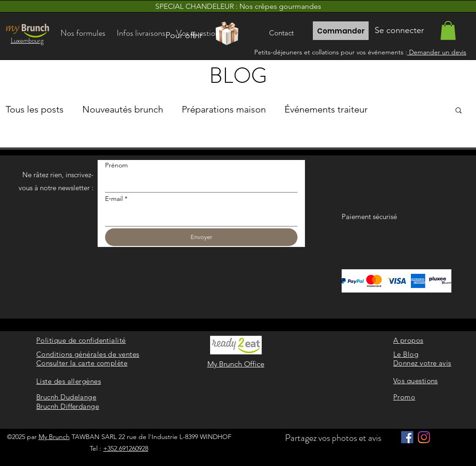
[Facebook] (407, 437)
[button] (459, 111)
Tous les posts (35, 109)
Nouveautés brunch (123, 109)
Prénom (116, 165)
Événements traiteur (326, 109)
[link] (448, 30)
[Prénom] (198, 183)
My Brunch (54, 437)
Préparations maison (224, 109)
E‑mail (116, 199)
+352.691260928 (126, 448)
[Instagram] (424, 437)
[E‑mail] (198, 217)
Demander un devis (437, 52)
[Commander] (341, 31)
